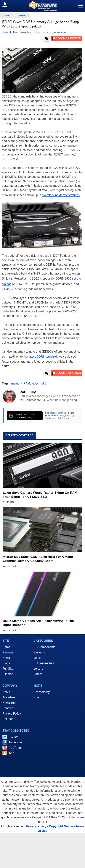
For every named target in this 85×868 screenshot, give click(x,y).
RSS (12, 753)
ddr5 (43, 383)
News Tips (9, 703)
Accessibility (42, 692)
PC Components (44, 647)
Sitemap (8, 674)
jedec (35, 383)
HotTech (8, 719)
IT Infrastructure (44, 663)
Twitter (13, 737)
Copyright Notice (61, 826)
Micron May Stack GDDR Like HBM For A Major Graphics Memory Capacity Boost (38, 559)
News (22, 16)
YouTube (15, 748)
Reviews (8, 652)
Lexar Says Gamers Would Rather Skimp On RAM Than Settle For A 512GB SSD (40, 495)
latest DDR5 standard (43, 357)
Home (6, 647)
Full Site (8, 669)
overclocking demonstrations (61, 195)
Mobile (38, 658)
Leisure (38, 669)
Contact (8, 708)
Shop (37, 697)
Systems (39, 652)
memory (16, 383)
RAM (27, 383)
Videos (38, 674)
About (6, 692)
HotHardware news (55, 416)
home (7, 16)
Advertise (9, 697)
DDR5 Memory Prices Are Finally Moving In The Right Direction (38, 623)
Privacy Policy (12, 714)
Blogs (6, 663)
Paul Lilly (28, 392)
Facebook (16, 742)
